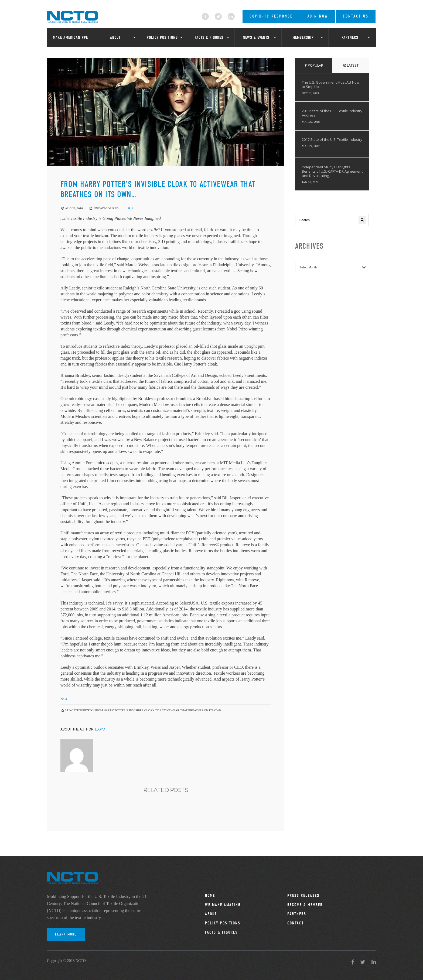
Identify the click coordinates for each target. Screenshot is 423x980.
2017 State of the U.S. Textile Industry (332, 139)
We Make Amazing (223, 905)
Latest (351, 65)
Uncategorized (106, 208)
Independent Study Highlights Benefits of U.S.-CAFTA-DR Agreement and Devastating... (332, 171)
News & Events (256, 37)
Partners (350, 37)
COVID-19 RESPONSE (271, 16)
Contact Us (356, 16)
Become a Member (305, 905)
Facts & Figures (209, 37)
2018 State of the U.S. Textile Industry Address (332, 113)
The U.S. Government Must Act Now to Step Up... (331, 84)
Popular (314, 65)
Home (210, 896)
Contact (296, 923)
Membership (303, 37)
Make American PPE (70, 37)
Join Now (318, 16)
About (115, 37)
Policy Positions (162, 37)
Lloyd (100, 729)
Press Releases (303, 896)
